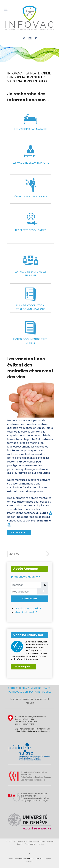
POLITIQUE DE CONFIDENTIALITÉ (24, 692)
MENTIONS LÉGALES (40, 688)
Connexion (30, 599)
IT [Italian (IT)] (36, 38)
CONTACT (13, 688)
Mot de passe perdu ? (28, 609)
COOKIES (47, 692)
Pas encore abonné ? (25, 577)
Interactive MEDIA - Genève (30, 859)
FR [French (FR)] (30, 38)
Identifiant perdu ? (26, 612)
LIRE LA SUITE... (19, 532)
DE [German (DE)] (24, 38)
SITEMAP (25, 688)
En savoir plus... (23, 667)
